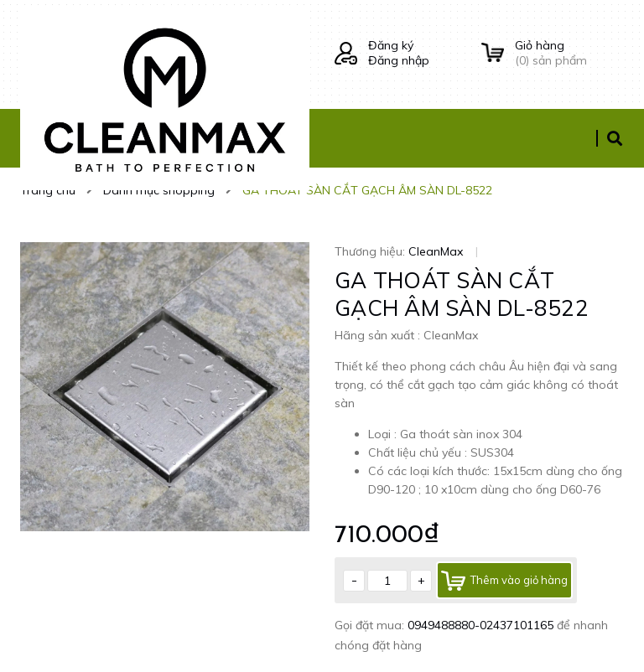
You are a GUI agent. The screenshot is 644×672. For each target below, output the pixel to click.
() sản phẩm (569, 53)
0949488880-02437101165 (482, 625)
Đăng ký (391, 45)
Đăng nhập (399, 60)
